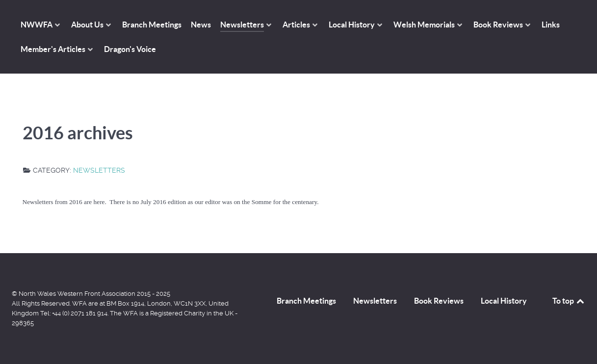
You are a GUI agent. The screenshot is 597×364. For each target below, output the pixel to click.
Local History (504, 301)
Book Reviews (439, 301)
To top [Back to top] (569, 301)
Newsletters (99, 170)
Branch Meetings (306, 301)
